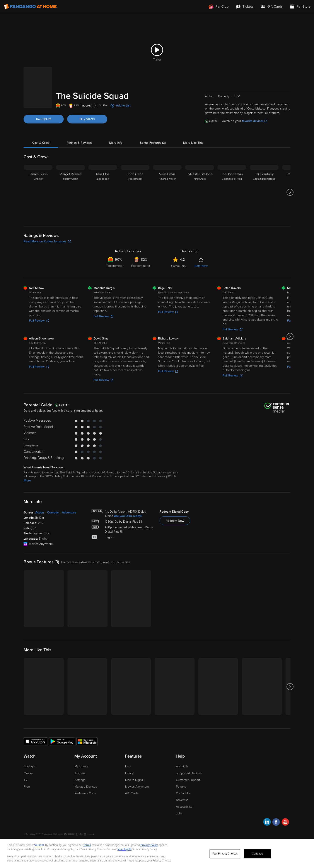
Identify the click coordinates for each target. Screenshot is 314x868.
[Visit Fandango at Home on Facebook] (276, 823)
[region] (157, 853)
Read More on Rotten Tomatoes (47, 241)
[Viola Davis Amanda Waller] (167, 192)
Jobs (179, 813)
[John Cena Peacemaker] (135, 192)
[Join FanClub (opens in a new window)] (218, 7)
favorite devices (255, 121)
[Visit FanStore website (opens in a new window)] (300, 7)
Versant (39, 845)
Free (27, 787)
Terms (87, 845)
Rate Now (201, 266)
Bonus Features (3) (153, 143)
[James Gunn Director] (38, 192)
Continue (258, 854)
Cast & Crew (41, 143)
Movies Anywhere (137, 787)
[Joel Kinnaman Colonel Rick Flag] (232, 192)
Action (40, 513)
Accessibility (184, 807)
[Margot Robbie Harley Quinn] (70, 192)
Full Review (39, 321)
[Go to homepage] (30, 7)
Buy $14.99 (87, 119)
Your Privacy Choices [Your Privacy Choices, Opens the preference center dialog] (225, 854)
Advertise (182, 800)
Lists (128, 766)
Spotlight (30, 766)
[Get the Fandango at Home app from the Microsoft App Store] (87, 741)
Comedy (53, 513)
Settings (80, 780)
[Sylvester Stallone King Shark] (200, 192)
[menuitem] (271, 7)
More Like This (193, 143)
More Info (116, 143)
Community (179, 266)
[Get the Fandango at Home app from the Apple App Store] (36, 741)
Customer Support (188, 780)
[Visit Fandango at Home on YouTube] (285, 823)
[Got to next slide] (290, 192)
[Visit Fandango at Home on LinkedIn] (267, 823)
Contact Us (183, 793)
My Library (81, 766)
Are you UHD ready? (128, 516)
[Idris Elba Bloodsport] (103, 192)
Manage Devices (86, 787)
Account (80, 773)
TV (26, 780)
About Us (182, 766)
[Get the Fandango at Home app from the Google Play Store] (62, 741)
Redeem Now (175, 521)
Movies (28, 773)
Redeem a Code (85, 793)
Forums (181, 787)
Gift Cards (132, 793)
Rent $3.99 (44, 119)
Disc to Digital (134, 780)
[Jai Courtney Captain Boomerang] (264, 192)
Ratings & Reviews (79, 143)
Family (129, 773)
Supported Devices (189, 773)
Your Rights (125, 849)
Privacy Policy (149, 845)
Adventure (69, 513)
